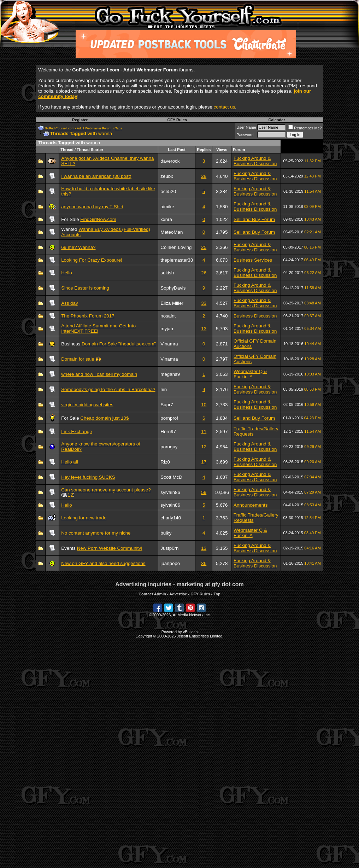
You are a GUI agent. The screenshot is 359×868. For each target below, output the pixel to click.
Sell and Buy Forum (254, 219)
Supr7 (167, 405)
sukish (167, 273)
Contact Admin (152, 594)
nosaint (168, 316)
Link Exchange (76, 432)
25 (204, 247)
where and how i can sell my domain (99, 374)
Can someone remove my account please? (106, 490)
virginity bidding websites (87, 405)
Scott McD (171, 477)
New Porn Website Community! (110, 548)
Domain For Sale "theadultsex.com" (119, 344)
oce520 (168, 191)
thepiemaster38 (177, 260)
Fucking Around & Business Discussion (255, 161)
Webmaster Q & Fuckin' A (250, 374)
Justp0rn (169, 548)
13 (204, 329)
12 (204, 447)
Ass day (69, 303)
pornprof (169, 418)
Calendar (277, 120)
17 (204, 462)
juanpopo (170, 563)
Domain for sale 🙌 (81, 359)
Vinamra (169, 344)
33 (204, 303)
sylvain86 (170, 492)
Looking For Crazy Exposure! (92, 260)
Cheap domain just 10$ (104, 418)
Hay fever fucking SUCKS (88, 477)
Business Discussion (255, 316)
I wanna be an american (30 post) (96, 176)
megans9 (170, 374)
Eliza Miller (172, 303)
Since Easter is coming (85, 288)
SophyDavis (173, 288)
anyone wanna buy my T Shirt (92, 207)
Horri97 (168, 432)
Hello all (69, 462)
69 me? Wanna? (78, 247)
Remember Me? (305, 128)
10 (204, 405)
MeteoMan (172, 232)
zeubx (167, 176)
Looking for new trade (84, 518)
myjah (167, 329)
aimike (167, 207)
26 (204, 273)
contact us (225, 107)
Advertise (178, 594)
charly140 (171, 518)
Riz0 (165, 462)
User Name (246, 127)
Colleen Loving (176, 247)
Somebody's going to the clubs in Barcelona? (108, 389)
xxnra (166, 219)
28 (204, 176)
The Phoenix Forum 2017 (88, 316)
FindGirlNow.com (98, 219)
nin (164, 389)
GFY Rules (177, 120)
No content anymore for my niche (96, 533)
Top (217, 594)
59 (204, 492)
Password (245, 135)
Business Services (253, 260)
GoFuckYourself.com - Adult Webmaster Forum (78, 128)
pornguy (169, 447)
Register (80, 120)
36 (204, 563)
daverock (170, 161)
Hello (66, 273)
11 (204, 432)
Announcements (251, 505)
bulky (166, 533)
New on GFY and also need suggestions (103, 563)
